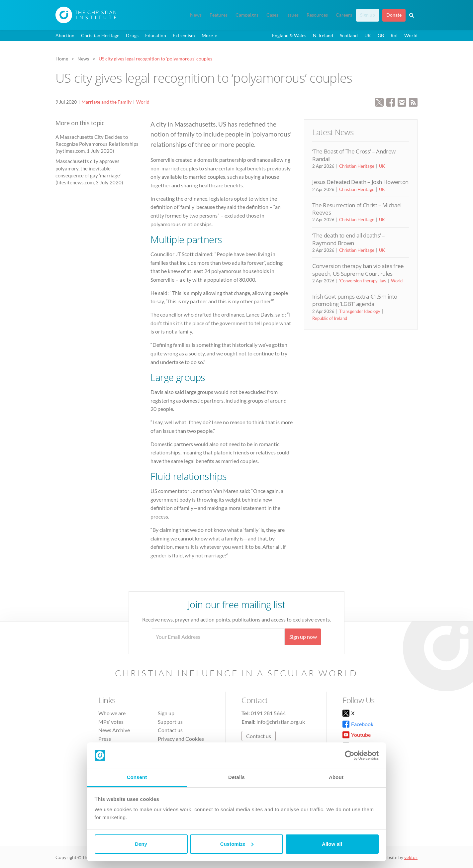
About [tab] (336, 777)
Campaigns (247, 15)
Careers (344, 15)
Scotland (349, 35)
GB (381, 35)
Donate (394, 15)
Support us (170, 722)
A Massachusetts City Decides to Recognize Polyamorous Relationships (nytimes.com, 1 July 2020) (97, 144)
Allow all (332, 844)
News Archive (114, 730)
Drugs (132, 35)
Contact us (170, 730)
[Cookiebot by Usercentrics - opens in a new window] (350, 755)
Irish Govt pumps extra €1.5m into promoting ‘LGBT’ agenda (355, 300)
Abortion (65, 35)
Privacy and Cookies (181, 739)
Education (156, 35)
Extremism (184, 35)
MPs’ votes (111, 722)
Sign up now (303, 637)
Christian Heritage (100, 35)
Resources (317, 15)
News (196, 15)
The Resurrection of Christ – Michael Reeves (357, 209)
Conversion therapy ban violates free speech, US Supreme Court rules (358, 270)
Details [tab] (236, 777)
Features (219, 15)
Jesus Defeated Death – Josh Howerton (360, 182)
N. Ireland (323, 35)
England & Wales (289, 35)
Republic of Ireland (330, 318)
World (411, 35)
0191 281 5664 (268, 713)
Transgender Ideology (360, 311)
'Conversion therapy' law (363, 281)
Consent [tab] (137, 777)
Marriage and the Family (106, 102)
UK (368, 35)
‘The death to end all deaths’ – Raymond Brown (348, 239)
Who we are (112, 713)
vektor (411, 857)
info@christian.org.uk (281, 722)
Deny (141, 844)
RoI (394, 35)
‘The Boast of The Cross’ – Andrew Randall (354, 155)
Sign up (368, 15)
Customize (237, 844)
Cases (272, 15)
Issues (292, 15)
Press (105, 739)
